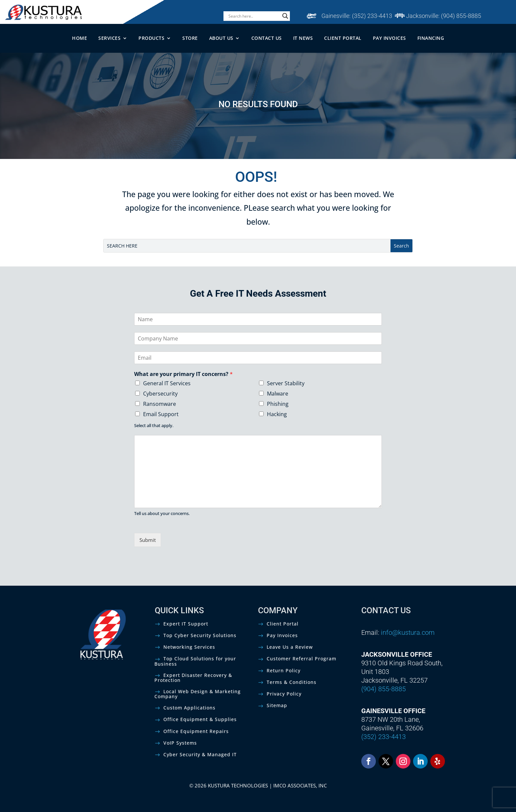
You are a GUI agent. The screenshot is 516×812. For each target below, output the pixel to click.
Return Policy (284, 670)
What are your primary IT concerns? (183, 374)
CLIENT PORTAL (343, 38)
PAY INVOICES (389, 38)
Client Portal (283, 624)
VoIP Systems (180, 743)
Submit (148, 540)
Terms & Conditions (292, 682)
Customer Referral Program (301, 659)
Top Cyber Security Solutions (200, 635)
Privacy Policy (284, 694)
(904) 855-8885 (461, 16)
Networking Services (189, 647)
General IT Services (167, 383)
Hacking (277, 414)
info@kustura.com (408, 632)
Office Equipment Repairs (196, 731)
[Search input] (254, 16)
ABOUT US (221, 38)
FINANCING (431, 38)
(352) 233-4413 (372, 16)
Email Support (161, 414)
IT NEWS (303, 38)
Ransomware (160, 404)
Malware (278, 394)
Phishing (278, 404)
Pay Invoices (282, 635)
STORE (190, 38)
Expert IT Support (186, 624)
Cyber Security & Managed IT (200, 754)
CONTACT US (267, 38)
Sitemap (277, 705)
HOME (80, 38)
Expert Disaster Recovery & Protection (193, 678)
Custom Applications (189, 708)
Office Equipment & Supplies (200, 719)
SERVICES (109, 38)
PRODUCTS (151, 38)
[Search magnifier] (285, 16)
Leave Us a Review (290, 647)
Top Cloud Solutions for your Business (195, 661)
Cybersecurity (160, 394)
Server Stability (286, 383)
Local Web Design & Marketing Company (198, 694)
